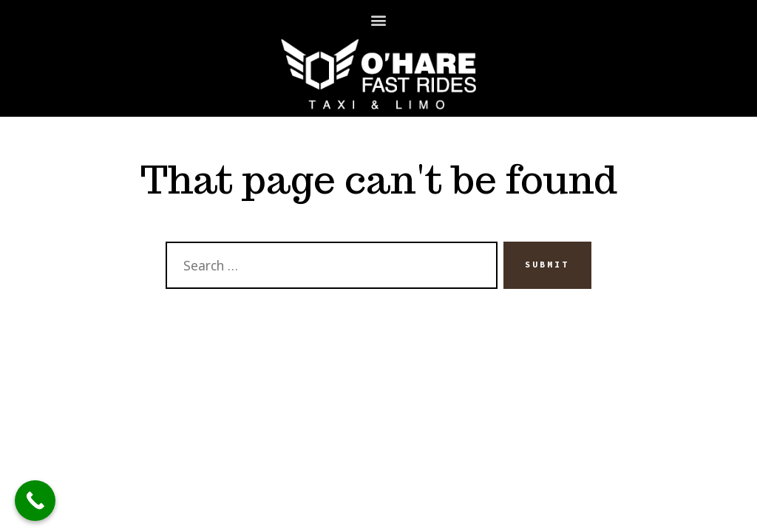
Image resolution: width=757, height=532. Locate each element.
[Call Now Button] (35, 501)
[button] (379, 20)
